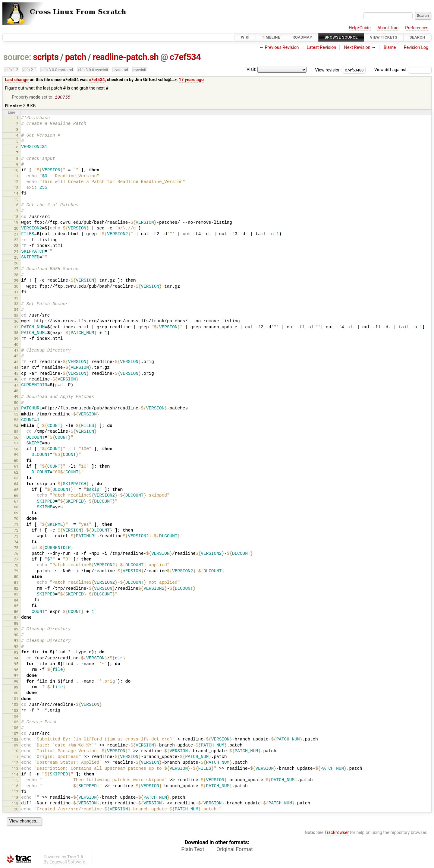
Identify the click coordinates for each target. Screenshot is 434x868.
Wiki (245, 37)
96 (16, 670)
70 (16, 519)
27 (16, 269)
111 (15, 758)
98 (16, 682)
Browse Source (341, 37)
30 (16, 287)
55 (16, 432)
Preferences (417, 28)
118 (15, 798)
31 (16, 293)
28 (16, 275)
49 (16, 397)
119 (15, 804)
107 (15, 734)
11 (16, 177)
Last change (17, 80)
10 (16, 171)
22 (16, 240)
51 (16, 409)
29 (16, 281)
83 (16, 595)
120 (15, 810)
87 (16, 618)
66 (16, 496)
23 (16, 246)
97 (16, 676)
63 (16, 479)
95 (16, 664)
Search (417, 37)
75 (16, 548)
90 (16, 635)
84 (16, 601)
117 (15, 792)
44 (16, 368)
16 (16, 205)
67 (16, 502)
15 (16, 200)
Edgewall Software (67, 863)
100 (15, 694)
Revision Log (416, 47)
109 (15, 746)
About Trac (388, 28)
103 (15, 711)
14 (16, 194)
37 (16, 328)
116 (15, 786)
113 (15, 769)
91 (16, 641)
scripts (46, 57)
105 (15, 723)
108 (15, 740)
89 (16, 630)
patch (76, 57)
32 (16, 299)
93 (16, 653)
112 (15, 763)
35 (16, 316)
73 (16, 537)
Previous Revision (282, 47)
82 (16, 589)
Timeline (271, 37)
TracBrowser (337, 833)
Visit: (251, 69)
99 (16, 688)
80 (16, 577)
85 (16, 606)
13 (16, 188)
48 (16, 391)
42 (16, 357)
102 (15, 705)
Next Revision (357, 47)
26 (16, 264)
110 (15, 751)
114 (15, 775)
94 (16, 659)
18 (16, 217)
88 (16, 624)
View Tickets (384, 37)
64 (16, 484)
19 (16, 223)
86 (16, 612)
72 (16, 531)
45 (16, 374)
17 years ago (191, 80)
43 (16, 363)
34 (16, 310)
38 (16, 333)
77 (16, 560)
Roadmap (302, 37)
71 (16, 525)
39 (16, 339)
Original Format (235, 850)
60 (16, 461)
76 (16, 554)
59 (16, 455)
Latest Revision (322, 47)
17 (16, 211)
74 (16, 543)
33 (16, 304)
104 (15, 717)
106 (15, 728)
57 (16, 444)
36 (16, 322)
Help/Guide (360, 28)
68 (16, 508)
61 (16, 467)
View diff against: (403, 70)
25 (16, 258)
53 (16, 420)
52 (16, 415)
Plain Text (193, 850)
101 (15, 699)
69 (16, 514)
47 (16, 386)
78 (16, 566)
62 (16, 473)
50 (16, 403)
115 (15, 781)
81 (16, 583)
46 (16, 380)
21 (16, 235)
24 (16, 252)
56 (16, 438)
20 (16, 229)
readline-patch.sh (126, 57)
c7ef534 (185, 57)
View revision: (329, 70)
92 (16, 647)
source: (17, 57)
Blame (390, 47)
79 (16, 571)
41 (16, 351)
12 (16, 182)
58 (16, 450)
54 (16, 426)
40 (16, 345)
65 (16, 490)
